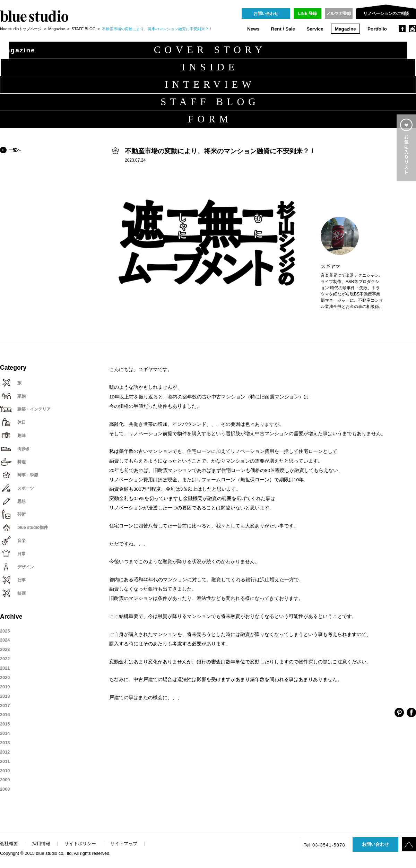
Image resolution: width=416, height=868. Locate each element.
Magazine (345, 29)
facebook (402, 29)
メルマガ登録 (339, 14)
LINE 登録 (308, 14)
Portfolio (377, 29)
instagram (413, 29)
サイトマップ (124, 844)
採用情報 (41, 844)
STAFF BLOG (84, 29)
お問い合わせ (266, 14)
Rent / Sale (283, 29)
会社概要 (9, 844)
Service (315, 29)
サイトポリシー (80, 844)
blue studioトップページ (21, 29)
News (253, 29)
